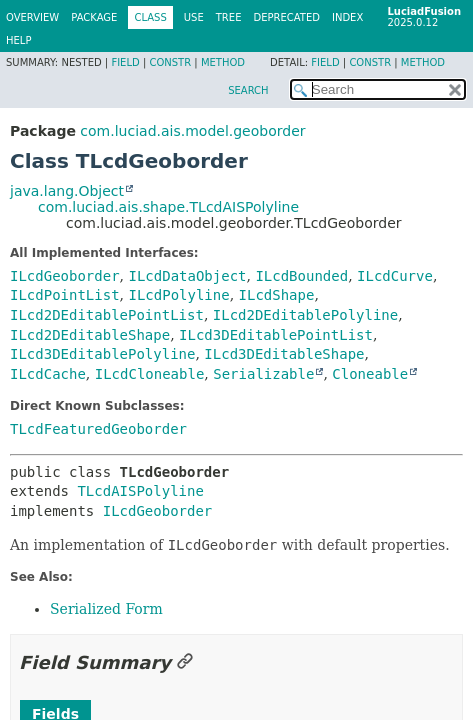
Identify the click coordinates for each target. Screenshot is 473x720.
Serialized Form (106, 609)
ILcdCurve (395, 276)
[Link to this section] (185, 662)
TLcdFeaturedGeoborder (98, 429)
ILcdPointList (65, 295)
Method (223, 62)
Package (94, 17)
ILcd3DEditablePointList (276, 335)
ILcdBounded (301, 276)
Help (18, 40)
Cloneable (370, 374)
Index (347, 17)
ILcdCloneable (150, 374)
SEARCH (248, 90)
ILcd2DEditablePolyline (305, 315)
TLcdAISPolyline (140, 491)
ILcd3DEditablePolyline (102, 354)
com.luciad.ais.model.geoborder (192, 131)
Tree (229, 17)
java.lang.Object (67, 191)
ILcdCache (48, 374)
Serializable (263, 374)
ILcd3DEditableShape (284, 354)
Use (194, 17)
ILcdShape (277, 295)
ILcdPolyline (178, 295)
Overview (32, 17)
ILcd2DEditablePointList (107, 315)
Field (125, 62)
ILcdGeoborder (65, 276)
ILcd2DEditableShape (90, 335)
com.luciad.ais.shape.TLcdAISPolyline (168, 207)
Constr (170, 62)
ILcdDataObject (187, 276)
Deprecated (286, 17)
